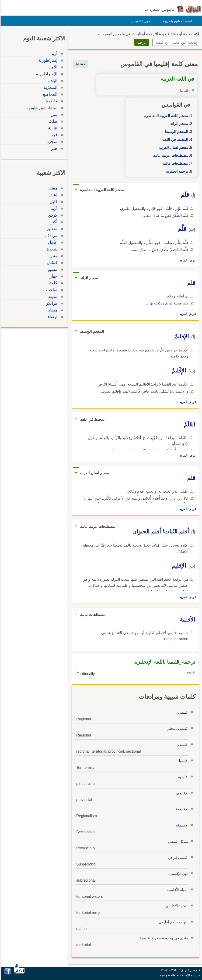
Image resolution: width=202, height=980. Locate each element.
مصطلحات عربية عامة (170, 156)
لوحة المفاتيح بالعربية (177, 21)
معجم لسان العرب (173, 148)
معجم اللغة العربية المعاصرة (165, 116)
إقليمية (183, 777)
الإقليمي (182, 793)
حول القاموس (140, 21)
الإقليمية (181, 809)
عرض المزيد (187, 260)
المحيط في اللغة (175, 140)
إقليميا (183, 761)
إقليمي (183, 712)
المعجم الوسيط (176, 132)
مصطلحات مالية (175, 163)
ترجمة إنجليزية (176, 171)
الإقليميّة (181, 825)
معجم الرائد (178, 124)
